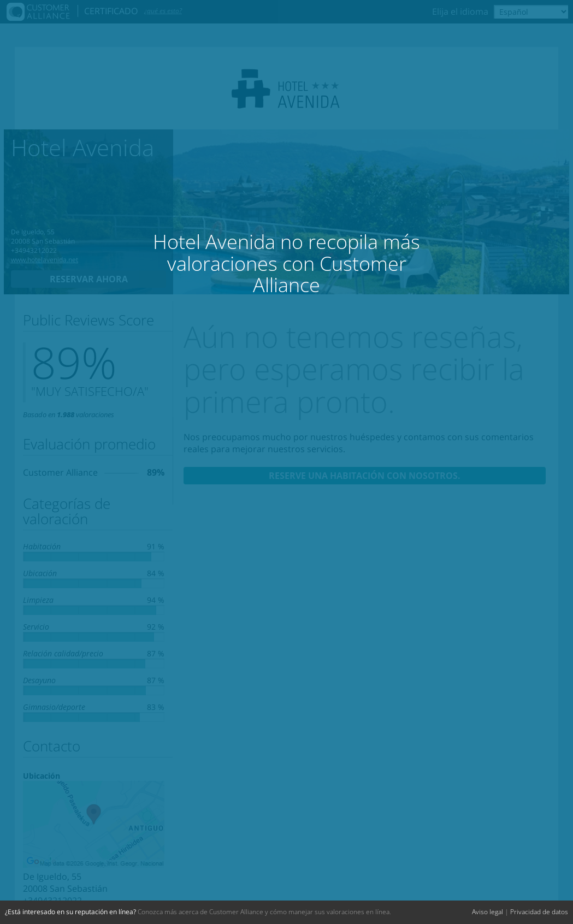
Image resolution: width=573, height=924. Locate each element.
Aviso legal (488, 912)
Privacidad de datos (539, 912)
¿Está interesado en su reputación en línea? (70, 912)
